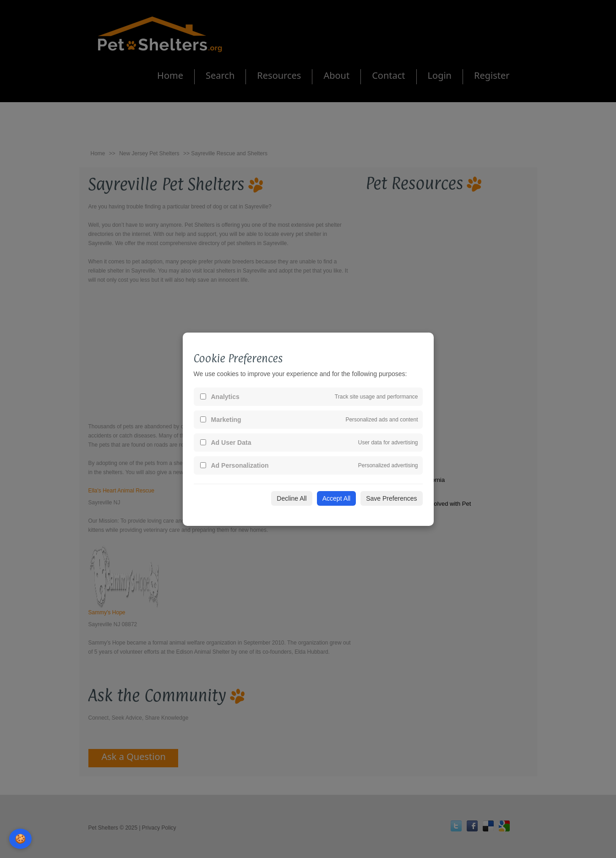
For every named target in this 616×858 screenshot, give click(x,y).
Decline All (292, 498)
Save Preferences (391, 498)
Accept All (336, 498)
